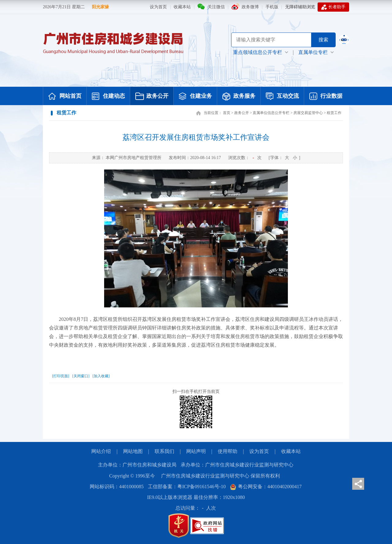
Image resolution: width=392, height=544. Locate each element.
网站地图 (133, 451)
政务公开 (152, 97)
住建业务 (195, 97)
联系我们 (164, 451)
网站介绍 (101, 451)
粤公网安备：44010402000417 (266, 487)
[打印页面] (61, 376)
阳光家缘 (100, 7)
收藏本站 (182, 7)
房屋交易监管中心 (308, 113)
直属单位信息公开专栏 (271, 113)
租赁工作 (334, 113)
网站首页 (65, 97)
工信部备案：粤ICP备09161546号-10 (187, 487)
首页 (227, 113)
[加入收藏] (101, 376)
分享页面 (358, 484)
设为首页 (158, 7)
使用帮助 (228, 451)
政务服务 (239, 97)
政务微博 (250, 7)
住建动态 (108, 97)
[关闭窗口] (81, 376)
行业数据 (326, 97)
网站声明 (196, 451)
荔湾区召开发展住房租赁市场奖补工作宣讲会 (196, 137)
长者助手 (333, 7)
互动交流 (282, 97)
